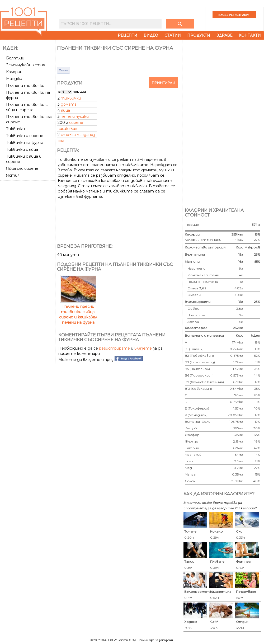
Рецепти (128, 35)
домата (69, 104)
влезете (143, 348)
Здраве (224, 35)
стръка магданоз (78, 135)
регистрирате (114, 348)
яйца (65, 110)
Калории (14, 72)
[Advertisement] (28, 202)
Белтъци (15, 58)
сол (61, 141)
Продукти (199, 35)
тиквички (71, 98)
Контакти (250, 35)
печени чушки (75, 116)
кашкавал (67, 129)
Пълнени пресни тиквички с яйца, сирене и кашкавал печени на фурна (78, 312)
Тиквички (15, 129)
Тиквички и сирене (25, 136)
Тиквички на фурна (25, 143)
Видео (151, 35)
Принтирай (164, 83)
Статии (173, 35)
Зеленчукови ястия (26, 65)
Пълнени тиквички (25, 86)
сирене (76, 123)
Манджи (14, 79)
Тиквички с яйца (22, 149)
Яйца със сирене (22, 168)
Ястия (13, 175)
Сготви (63, 70)
